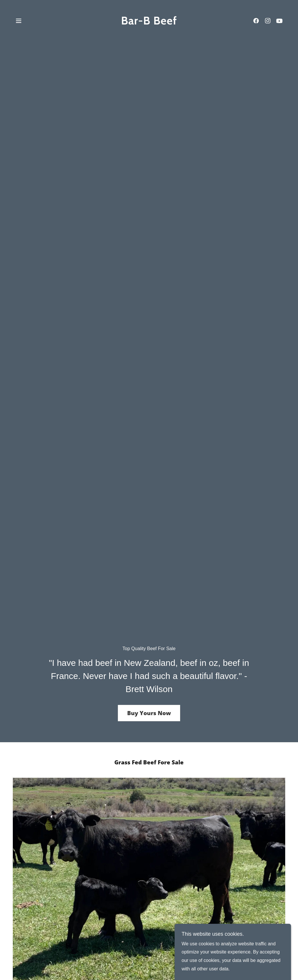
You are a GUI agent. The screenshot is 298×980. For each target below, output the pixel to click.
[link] (149, 23)
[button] (19, 21)
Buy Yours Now (149, 713)
